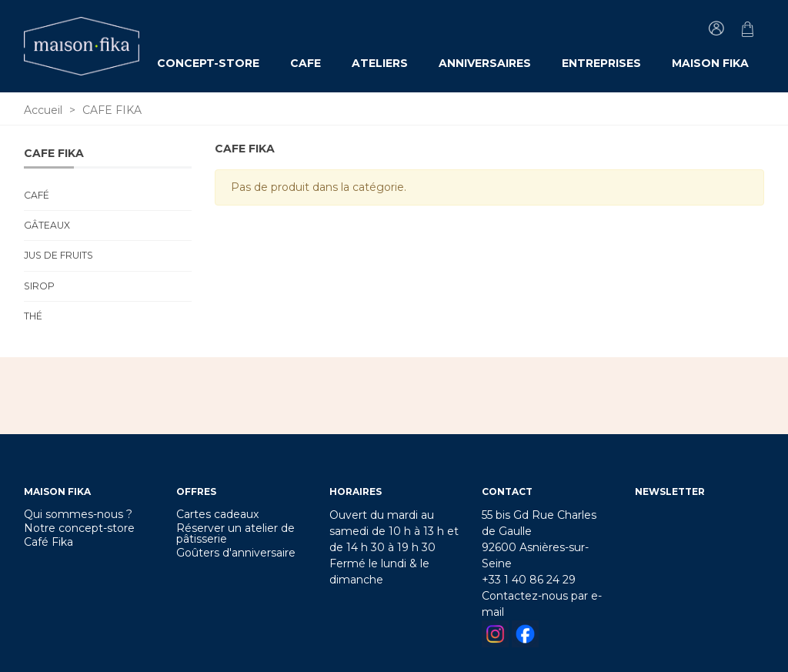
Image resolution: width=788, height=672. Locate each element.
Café (37, 195)
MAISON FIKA (710, 63)
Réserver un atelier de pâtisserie (235, 533)
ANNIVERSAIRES (485, 63)
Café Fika (48, 542)
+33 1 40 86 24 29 (529, 580)
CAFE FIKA (54, 153)
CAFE (306, 63)
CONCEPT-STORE (208, 63)
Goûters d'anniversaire (236, 553)
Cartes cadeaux (217, 514)
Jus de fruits (58, 255)
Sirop (39, 286)
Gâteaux (47, 225)
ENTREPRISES (601, 63)
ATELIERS (380, 63)
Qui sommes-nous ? (78, 514)
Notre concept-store (79, 528)
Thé (33, 316)
